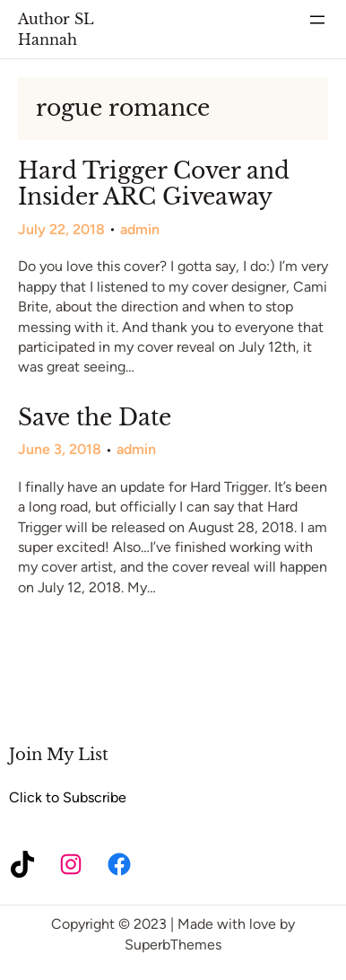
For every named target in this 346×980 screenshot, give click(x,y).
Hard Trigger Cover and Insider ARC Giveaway (154, 184)
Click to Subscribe (68, 797)
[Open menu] (317, 20)
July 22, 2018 (61, 229)
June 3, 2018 (60, 449)
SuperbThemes (173, 945)
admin (140, 229)
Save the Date (95, 418)
